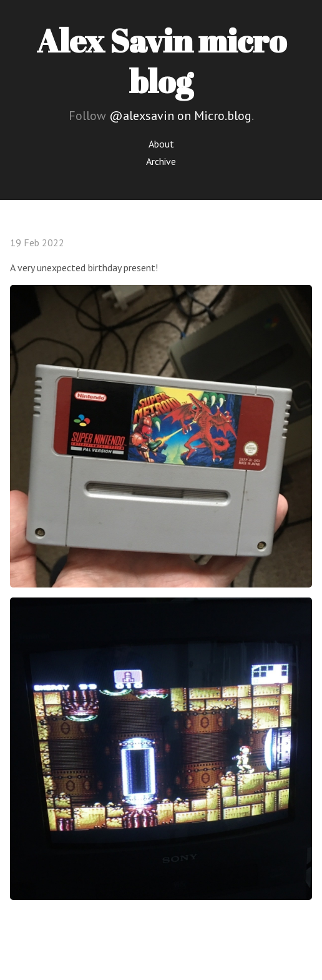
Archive (161, 161)
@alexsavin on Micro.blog (180, 116)
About (161, 144)
